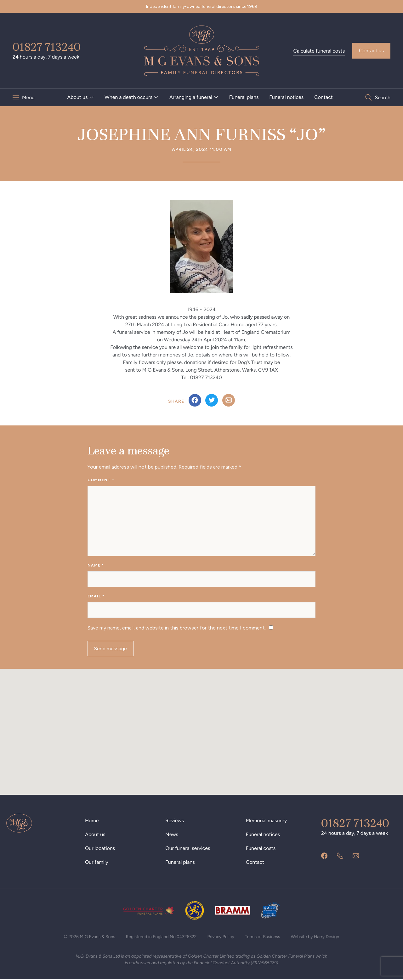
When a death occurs (128, 97)
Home (92, 821)
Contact (324, 97)
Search (383, 97)
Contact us (371, 51)
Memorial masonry (267, 821)
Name (96, 566)
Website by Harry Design (316, 937)
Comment (101, 480)
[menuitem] (81, 97)
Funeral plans (244, 97)
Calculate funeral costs (319, 51)
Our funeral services (188, 849)
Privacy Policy (221, 937)
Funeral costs (261, 849)
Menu (28, 97)
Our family (97, 863)
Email (96, 596)
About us (78, 97)
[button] (201, 727)
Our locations (100, 849)
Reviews (175, 821)
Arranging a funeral (191, 97)
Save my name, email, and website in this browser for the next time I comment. (177, 628)
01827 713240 (47, 47)
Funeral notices (286, 97)
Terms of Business (263, 937)
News (172, 835)
